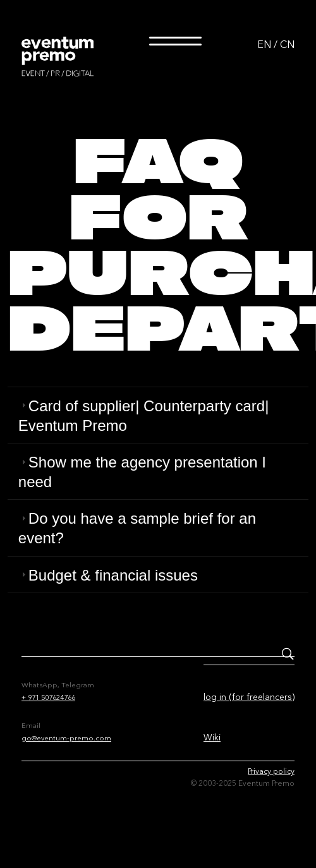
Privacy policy (271, 771)
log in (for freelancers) (249, 697)
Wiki (212, 737)
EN (264, 44)
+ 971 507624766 (48, 697)
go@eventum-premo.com (66, 738)
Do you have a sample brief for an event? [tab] (137, 528)
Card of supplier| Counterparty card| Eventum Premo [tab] (144, 416)
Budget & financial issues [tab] (108, 575)
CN (287, 44)
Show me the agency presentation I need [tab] (142, 472)
